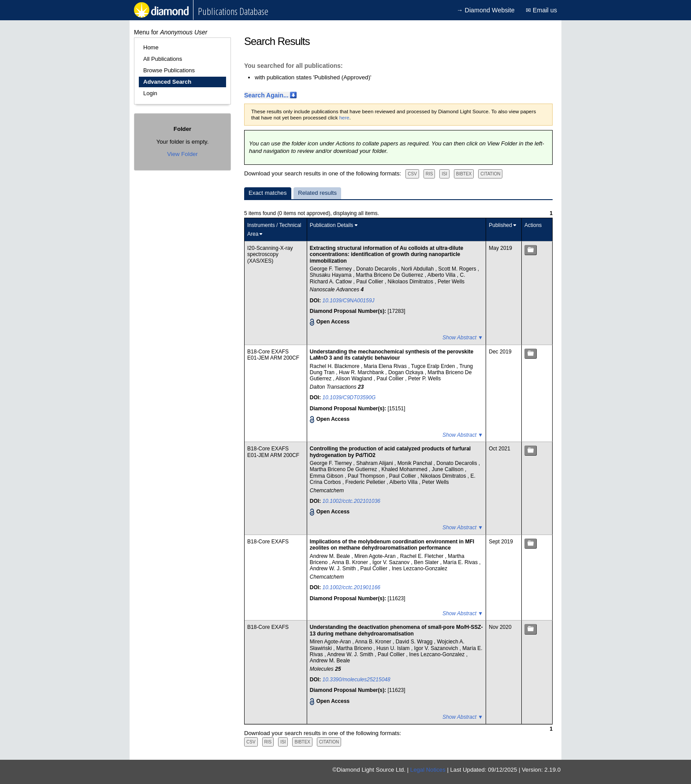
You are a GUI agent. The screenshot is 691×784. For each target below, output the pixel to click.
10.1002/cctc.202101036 (351, 501)
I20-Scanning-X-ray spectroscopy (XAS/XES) (270, 255)
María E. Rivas (461, 562)
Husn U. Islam (394, 648)
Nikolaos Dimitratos (411, 282)
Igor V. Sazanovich (437, 648)
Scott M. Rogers (458, 269)
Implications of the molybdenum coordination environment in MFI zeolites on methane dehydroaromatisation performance (392, 545)
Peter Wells (451, 282)
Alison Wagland (355, 379)
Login (150, 93)
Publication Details (332, 225)
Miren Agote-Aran (376, 556)
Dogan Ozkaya (407, 372)
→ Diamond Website (486, 10)
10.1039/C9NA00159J (349, 301)
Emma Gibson (327, 476)
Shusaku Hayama (331, 275)
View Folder (182, 154)
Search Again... (266, 95)
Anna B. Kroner (351, 562)
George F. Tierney (332, 269)
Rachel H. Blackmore (335, 366)
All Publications (163, 59)
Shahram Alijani (375, 463)
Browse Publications (169, 70)
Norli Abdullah (418, 269)
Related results (317, 193)
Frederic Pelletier (366, 482)
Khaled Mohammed (405, 469)
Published (500, 225)
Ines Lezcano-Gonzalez (420, 568)
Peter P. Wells (424, 379)
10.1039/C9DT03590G (349, 398)
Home (151, 47)
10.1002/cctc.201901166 (351, 587)
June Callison (448, 469)
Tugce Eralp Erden (434, 366)
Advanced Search (167, 82)
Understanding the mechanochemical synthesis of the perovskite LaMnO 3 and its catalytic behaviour (392, 355)
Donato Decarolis (377, 269)
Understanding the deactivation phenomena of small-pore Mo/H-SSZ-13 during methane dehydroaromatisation (396, 630)
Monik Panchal (416, 463)
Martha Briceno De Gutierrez (390, 275)
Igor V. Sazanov (392, 562)
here (344, 118)
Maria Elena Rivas (386, 366)
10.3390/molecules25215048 (357, 680)
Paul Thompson (367, 476)
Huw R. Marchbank (362, 372)
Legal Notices (428, 770)
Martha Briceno (355, 648)
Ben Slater (427, 562)
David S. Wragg (415, 642)
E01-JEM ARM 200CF (273, 358)
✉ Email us (541, 10)
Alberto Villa (442, 275)
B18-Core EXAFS (268, 352)
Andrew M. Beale (331, 556)
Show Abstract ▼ (463, 338)
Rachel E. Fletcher (423, 556)
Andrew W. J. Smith (334, 568)
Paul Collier (370, 282)
